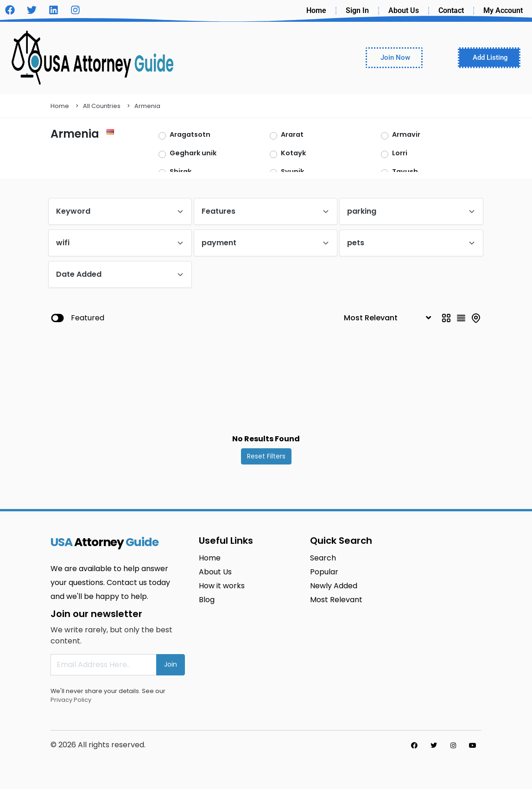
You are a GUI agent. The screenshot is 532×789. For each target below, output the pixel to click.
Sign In (357, 10)
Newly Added (334, 586)
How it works (222, 586)
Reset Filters (266, 456)
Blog (207, 600)
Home (316, 10)
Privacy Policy (71, 700)
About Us (404, 10)
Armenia (147, 106)
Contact (451, 10)
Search (323, 558)
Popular (324, 572)
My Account (503, 10)
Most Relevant (336, 600)
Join (171, 664)
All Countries (102, 106)
